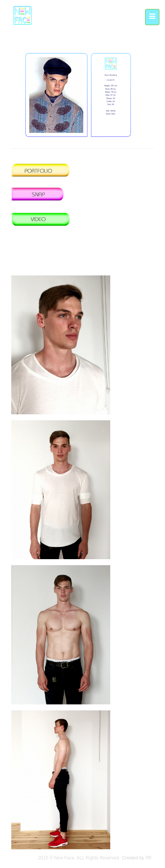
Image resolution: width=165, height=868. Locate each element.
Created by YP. (137, 858)
